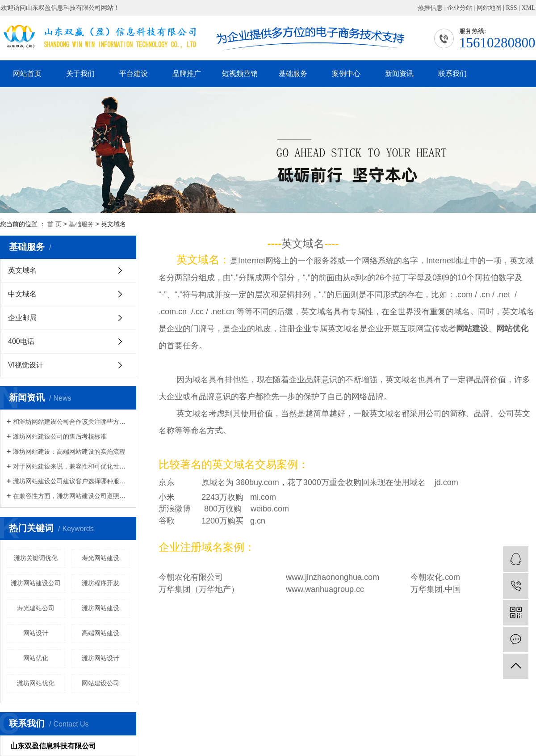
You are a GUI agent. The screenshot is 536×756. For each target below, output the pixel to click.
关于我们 (80, 74)
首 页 (54, 224)
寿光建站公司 (36, 608)
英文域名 (22, 270)
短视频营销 (240, 74)
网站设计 (36, 633)
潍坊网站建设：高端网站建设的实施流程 (69, 452)
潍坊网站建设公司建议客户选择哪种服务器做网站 (71, 481)
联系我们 (452, 74)
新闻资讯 (399, 74)
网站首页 (27, 74)
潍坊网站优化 (36, 683)
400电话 (21, 341)
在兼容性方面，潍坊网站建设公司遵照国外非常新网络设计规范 (71, 496)
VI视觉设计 (26, 365)
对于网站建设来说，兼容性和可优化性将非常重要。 (71, 466)
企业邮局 (22, 318)
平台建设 (134, 74)
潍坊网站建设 (100, 608)
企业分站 (460, 8)
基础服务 (293, 74)
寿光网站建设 (100, 558)
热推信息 (430, 8)
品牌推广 (187, 74)
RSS (512, 8)
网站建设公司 (100, 683)
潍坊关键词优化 (36, 558)
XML (528, 8)
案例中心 (346, 74)
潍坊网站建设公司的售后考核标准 (60, 436)
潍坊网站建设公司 (36, 583)
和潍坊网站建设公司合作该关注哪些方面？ (71, 422)
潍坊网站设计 (100, 658)
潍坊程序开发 (100, 583)
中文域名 (22, 294)
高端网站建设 (100, 633)
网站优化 (36, 658)
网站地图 (489, 8)
